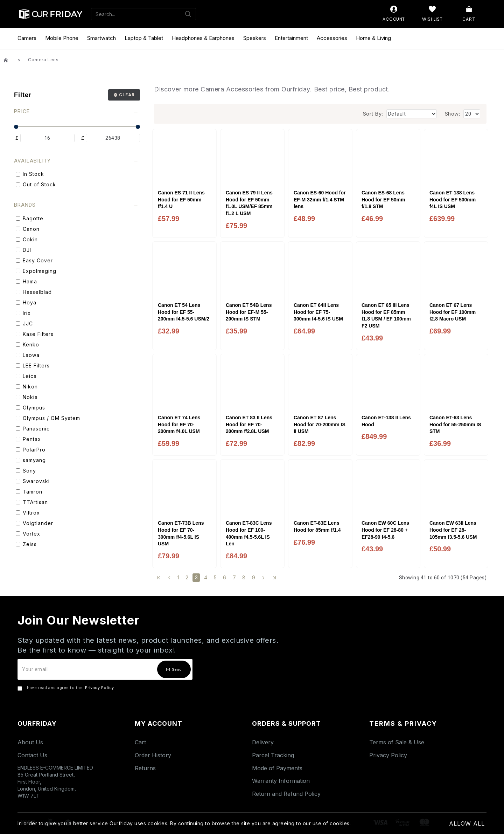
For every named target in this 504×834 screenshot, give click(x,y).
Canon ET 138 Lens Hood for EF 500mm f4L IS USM (453, 199)
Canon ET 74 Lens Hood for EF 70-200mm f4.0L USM (179, 424)
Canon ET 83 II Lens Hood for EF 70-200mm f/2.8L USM (249, 424)
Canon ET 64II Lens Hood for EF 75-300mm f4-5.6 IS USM (318, 312)
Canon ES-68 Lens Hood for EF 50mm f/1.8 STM (383, 199)
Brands (25, 205)
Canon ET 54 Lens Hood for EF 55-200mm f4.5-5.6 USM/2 (184, 312)
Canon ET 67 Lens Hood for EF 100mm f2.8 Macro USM (453, 312)
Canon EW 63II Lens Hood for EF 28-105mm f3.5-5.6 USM (453, 530)
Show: (453, 114)
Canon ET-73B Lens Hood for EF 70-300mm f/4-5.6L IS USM (181, 533)
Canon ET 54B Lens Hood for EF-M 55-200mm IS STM (249, 312)
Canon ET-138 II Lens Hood (386, 421)
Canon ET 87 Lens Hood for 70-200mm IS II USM (320, 424)
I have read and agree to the (66, 688)
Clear (127, 95)
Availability (32, 161)
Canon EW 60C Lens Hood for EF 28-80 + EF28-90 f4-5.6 (385, 530)
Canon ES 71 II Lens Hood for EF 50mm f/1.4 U (181, 199)
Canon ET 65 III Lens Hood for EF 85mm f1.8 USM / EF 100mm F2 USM (386, 315)
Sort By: (373, 114)
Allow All (467, 823)
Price (22, 111)
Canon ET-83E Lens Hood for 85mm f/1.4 (317, 526)
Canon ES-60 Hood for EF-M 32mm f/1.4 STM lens (320, 199)
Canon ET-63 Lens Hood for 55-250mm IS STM (455, 424)
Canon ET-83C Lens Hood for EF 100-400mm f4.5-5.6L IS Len (249, 533)
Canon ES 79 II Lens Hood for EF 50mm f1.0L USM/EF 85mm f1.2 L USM (249, 203)
